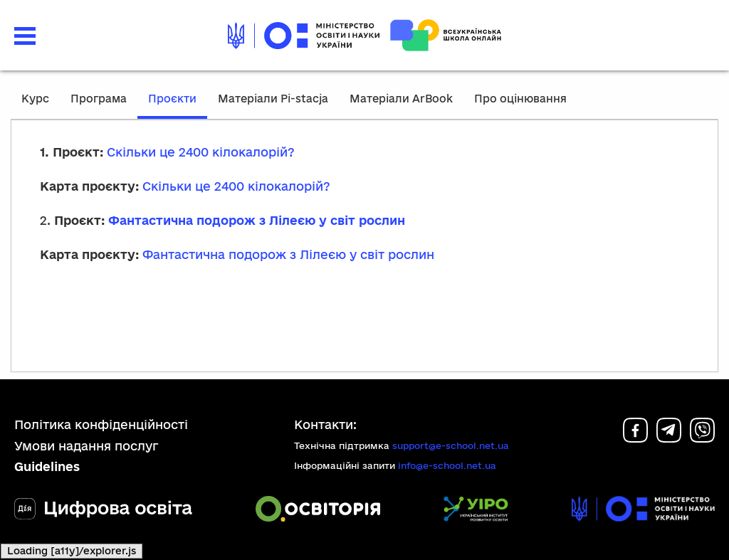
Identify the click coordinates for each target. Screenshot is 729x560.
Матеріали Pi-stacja (273, 99)
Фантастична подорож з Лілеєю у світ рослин (257, 220)
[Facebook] (635, 438)
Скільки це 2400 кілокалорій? (201, 152)
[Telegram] (669, 438)
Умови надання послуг (86, 446)
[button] (25, 36)
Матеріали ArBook (401, 99)
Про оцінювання (520, 99)
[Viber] (702, 438)
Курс (35, 99)
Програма (99, 99)
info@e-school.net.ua (447, 465)
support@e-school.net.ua (451, 445)
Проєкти (172, 99)
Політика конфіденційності (101, 424)
